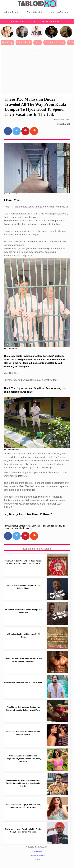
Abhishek (65, 124)
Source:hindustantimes (12, 194)
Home (38, 859)
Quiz (32, 22)
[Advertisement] (37, 72)
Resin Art (18, 22)
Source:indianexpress (11, 348)
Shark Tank (24, 42)
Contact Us (60, 12)
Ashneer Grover (55, 42)
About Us (11, 12)
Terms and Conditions (38, 855)
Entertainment (50, 22)
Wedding (7, 42)
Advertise (35, 12)
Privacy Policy (38, 852)
